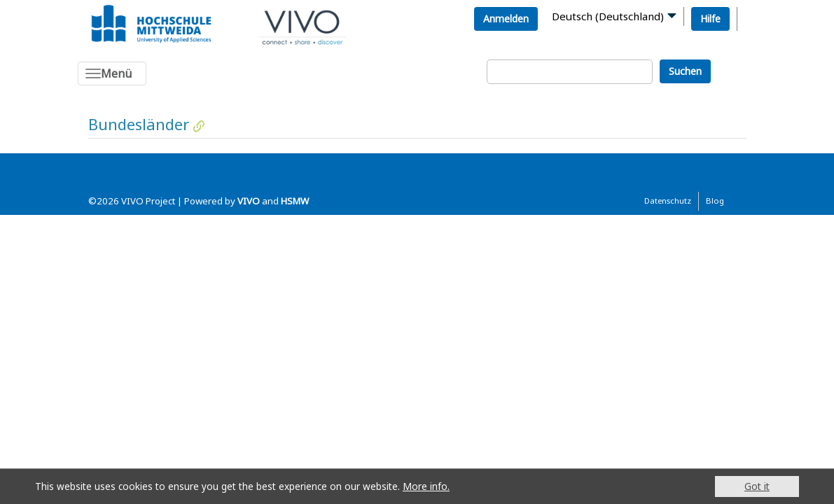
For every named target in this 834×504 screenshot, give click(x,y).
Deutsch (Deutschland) (608, 16)
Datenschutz (668, 201)
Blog (715, 201)
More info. (426, 486)
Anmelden (506, 19)
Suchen (685, 71)
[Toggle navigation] (112, 73)
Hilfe (710, 19)
